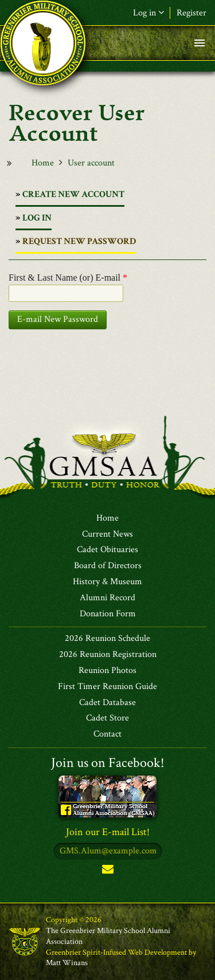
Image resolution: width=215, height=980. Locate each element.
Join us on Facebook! (108, 763)
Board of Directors (108, 566)
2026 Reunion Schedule (107, 639)
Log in (148, 13)
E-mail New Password (58, 319)
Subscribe (108, 871)
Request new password (79, 244)
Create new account (73, 194)
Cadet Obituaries (107, 550)
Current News (107, 534)
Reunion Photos (107, 671)
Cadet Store (107, 718)
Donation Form (108, 614)
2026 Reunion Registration (108, 655)
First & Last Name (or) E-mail (68, 278)
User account (91, 163)
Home (43, 163)
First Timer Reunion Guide (107, 687)
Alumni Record (107, 598)
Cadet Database (107, 703)
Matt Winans (67, 963)
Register (191, 13)
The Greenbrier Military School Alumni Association (108, 936)
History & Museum (107, 582)
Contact (107, 734)
